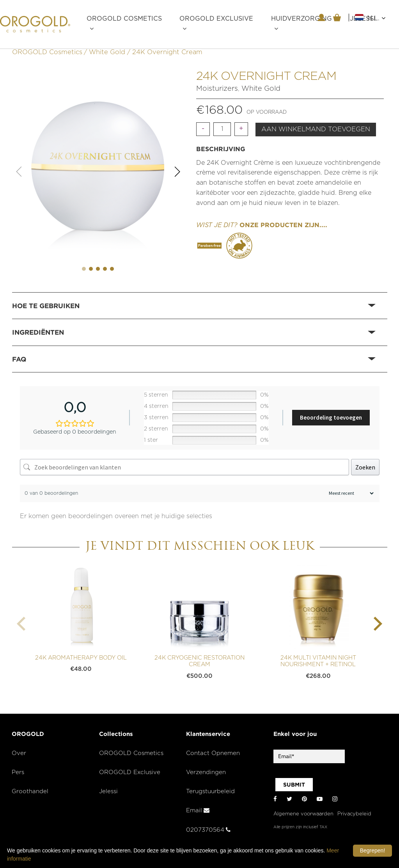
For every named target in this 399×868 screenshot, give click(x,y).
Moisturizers (217, 89)
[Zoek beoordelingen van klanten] (184, 467)
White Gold (107, 52)
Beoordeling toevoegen (331, 417)
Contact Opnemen (213, 753)
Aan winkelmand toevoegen (316, 129)
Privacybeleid (354, 814)
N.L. (376, 18)
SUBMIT (294, 785)
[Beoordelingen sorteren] (350, 493)
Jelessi (108, 791)
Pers (18, 772)
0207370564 (208, 830)
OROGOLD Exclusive (216, 19)
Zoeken (365, 467)
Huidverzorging (301, 19)
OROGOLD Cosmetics (124, 19)
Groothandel (30, 791)
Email (198, 811)
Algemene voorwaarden (303, 814)
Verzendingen (206, 772)
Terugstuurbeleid (210, 791)
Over (19, 753)
